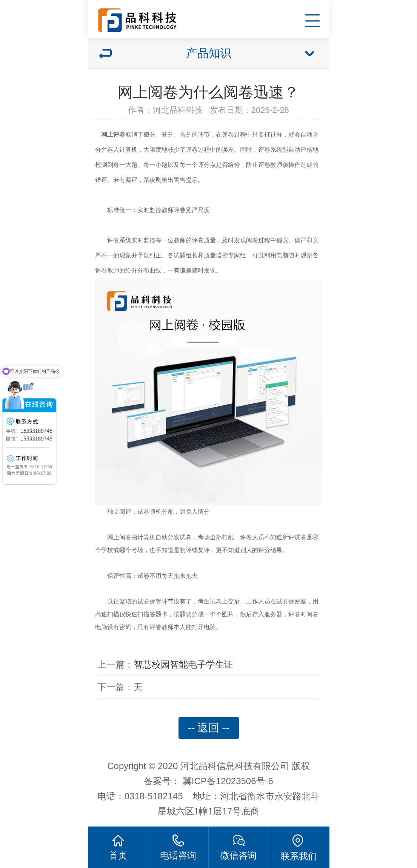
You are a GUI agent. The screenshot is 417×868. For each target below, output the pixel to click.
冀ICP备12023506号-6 (228, 781)
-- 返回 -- (208, 728)
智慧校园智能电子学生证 (183, 664)
